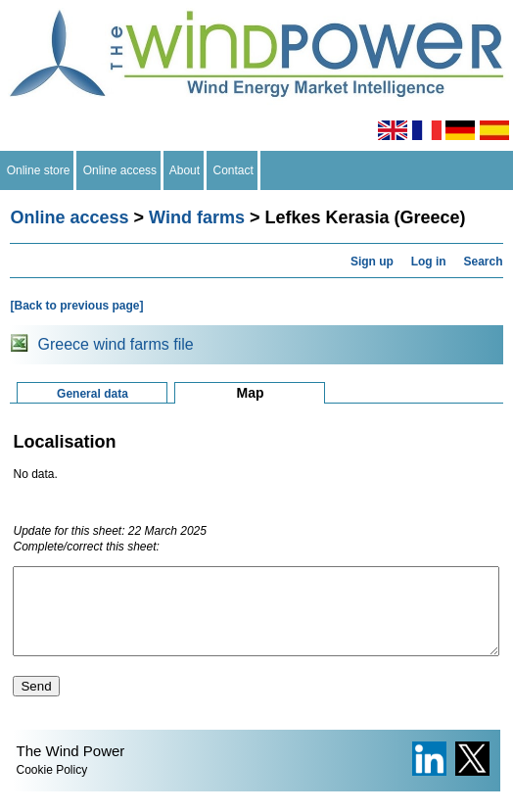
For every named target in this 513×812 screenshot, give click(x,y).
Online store (38, 170)
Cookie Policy (51, 788)
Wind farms (197, 217)
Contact (233, 170)
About (185, 170)
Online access (120, 170)
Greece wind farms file (115, 344)
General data (93, 394)
